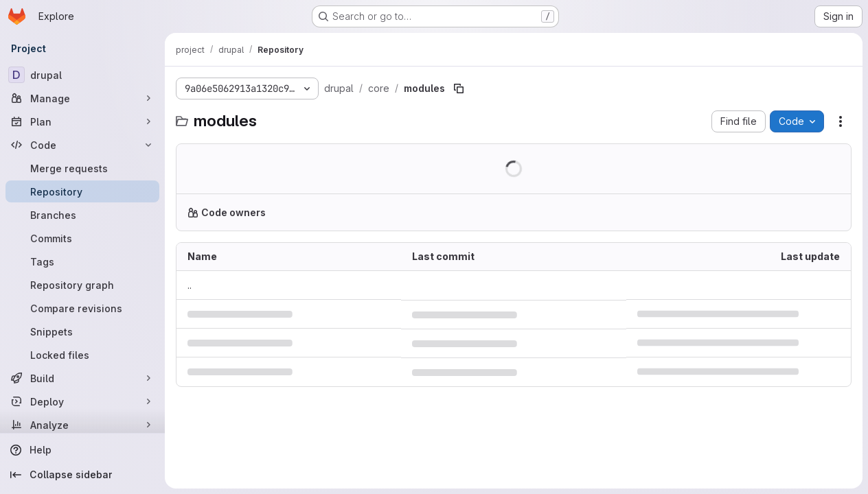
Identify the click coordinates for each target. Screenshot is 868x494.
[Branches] (82, 215)
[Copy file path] (459, 89)
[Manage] (82, 98)
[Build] (82, 378)
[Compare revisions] (82, 308)
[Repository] (82, 191)
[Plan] (82, 121)
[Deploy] (82, 401)
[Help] (82, 450)
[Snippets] (82, 331)
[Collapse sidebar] (82, 475)
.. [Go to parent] (190, 285)
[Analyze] (82, 425)
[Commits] (82, 238)
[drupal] (82, 75)
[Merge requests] (82, 168)
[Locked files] (82, 355)
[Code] (82, 145)
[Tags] (82, 261)
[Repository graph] (82, 285)
